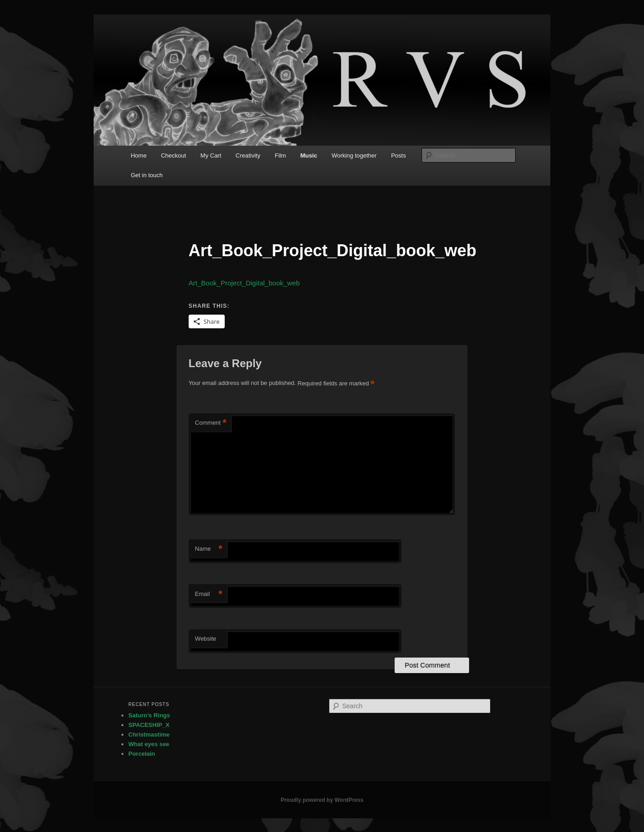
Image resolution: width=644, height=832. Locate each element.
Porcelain (142, 754)
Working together (354, 155)
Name (209, 549)
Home (139, 155)
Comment (211, 423)
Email (209, 594)
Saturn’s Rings (149, 715)
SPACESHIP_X (149, 725)
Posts (399, 155)
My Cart (211, 155)
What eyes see (149, 744)
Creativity (248, 155)
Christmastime (149, 735)
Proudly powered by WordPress (322, 800)
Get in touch (147, 175)
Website (206, 639)
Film (280, 155)
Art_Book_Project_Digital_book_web (244, 283)
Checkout (173, 155)
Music (309, 155)
